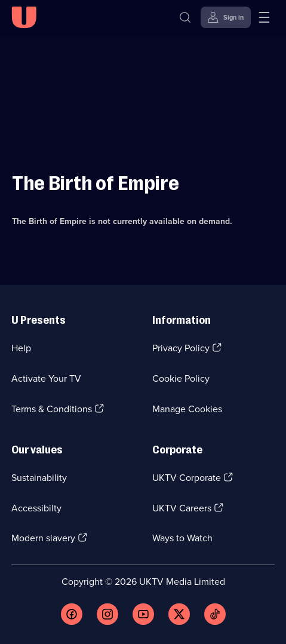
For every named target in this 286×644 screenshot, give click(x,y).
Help (21, 348)
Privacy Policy (181, 348)
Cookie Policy (181, 378)
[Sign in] (226, 17)
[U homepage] (24, 17)
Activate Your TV (46, 378)
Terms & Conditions (52, 409)
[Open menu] (264, 17)
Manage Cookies (187, 409)
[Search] (185, 17)
